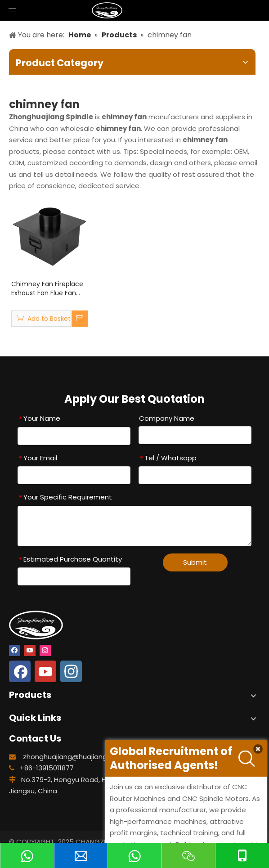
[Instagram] (45, 650)
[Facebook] (15, 650)
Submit (195, 562)
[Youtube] (30, 650)
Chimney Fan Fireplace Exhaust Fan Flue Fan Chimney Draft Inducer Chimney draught (47, 288)
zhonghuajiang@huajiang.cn (70, 757)
